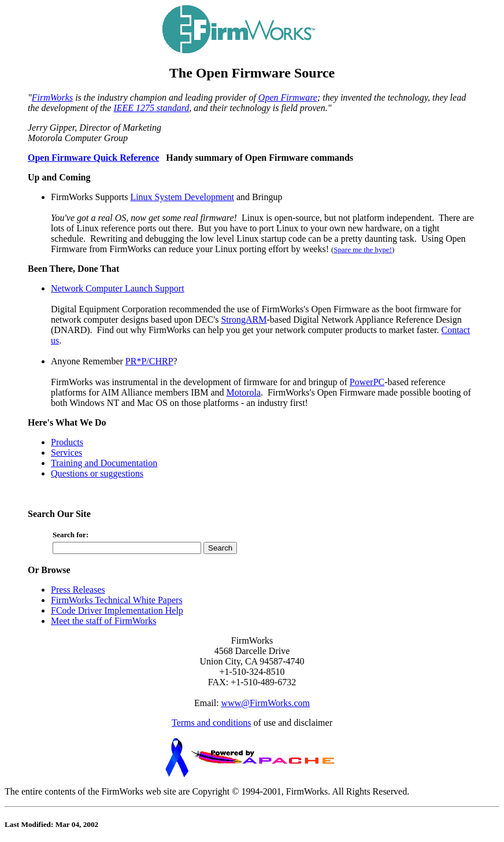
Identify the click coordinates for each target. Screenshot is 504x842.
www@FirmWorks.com (266, 703)
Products (67, 442)
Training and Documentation (104, 463)
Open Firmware (288, 97)
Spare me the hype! (363, 250)
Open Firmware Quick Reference (93, 158)
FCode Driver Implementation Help (117, 610)
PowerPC (367, 382)
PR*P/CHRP (149, 361)
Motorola (244, 392)
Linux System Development (182, 197)
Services (66, 453)
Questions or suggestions (97, 473)
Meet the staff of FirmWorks (103, 621)
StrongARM (244, 320)
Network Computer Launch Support (118, 288)
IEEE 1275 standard (151, 108)
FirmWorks (52, 97)
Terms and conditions (212, 723)
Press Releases (78, 590)
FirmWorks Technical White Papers (117, 600)
